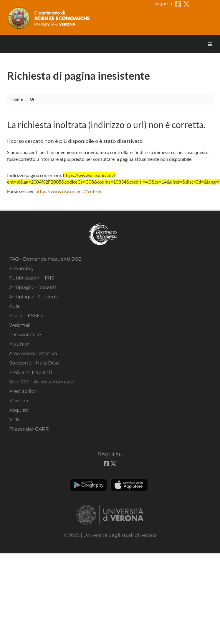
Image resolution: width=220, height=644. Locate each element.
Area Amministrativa (33, 353)
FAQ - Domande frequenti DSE (45, 259)
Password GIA (25, 335)
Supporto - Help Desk (35, 363)
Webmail (20, 325)
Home (17, 99)
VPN (14, 420)
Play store (88, 485)
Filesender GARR (29, 429)
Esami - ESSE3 (26, 316)
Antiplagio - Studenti (34, 297)
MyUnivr (19, 344)
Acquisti (19, 410)
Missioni (19, 401)
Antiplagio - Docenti (33, 287)
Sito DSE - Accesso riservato (42, 382)
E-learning (21, 268)
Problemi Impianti (30, 372)
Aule (14, 306)
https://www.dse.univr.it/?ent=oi (68, 191)
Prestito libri (23, 391)
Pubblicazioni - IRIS (32, 278)
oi (32, 99)
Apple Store (129, 485)
